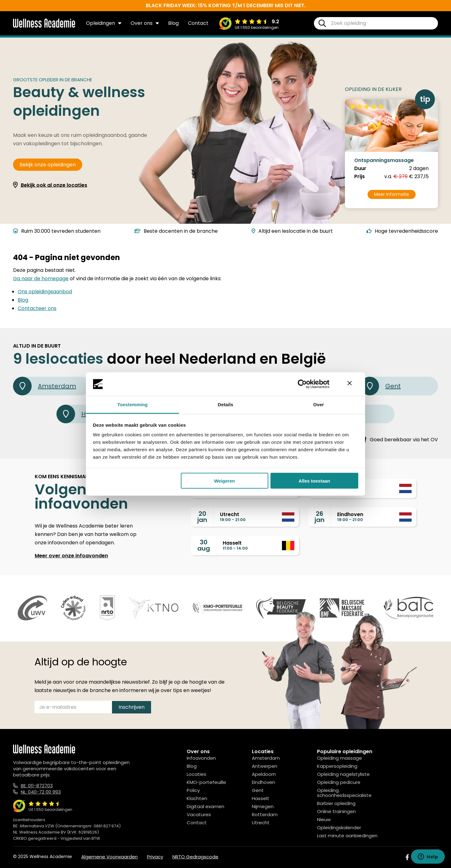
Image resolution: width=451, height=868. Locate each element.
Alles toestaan (315, 481)
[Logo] (44, 26)
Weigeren (224, 481)
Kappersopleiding (337, 766)
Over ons (145, 23)
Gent (381, 386)
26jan (319, 517)
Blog (173, 23)
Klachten (197, 798)
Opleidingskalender (339, 828)
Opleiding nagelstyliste (343, 774)
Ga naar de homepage (41, 279)
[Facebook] (407, 857)
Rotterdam (265, 814)
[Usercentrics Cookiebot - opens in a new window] (302, 384)
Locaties (196, 774)
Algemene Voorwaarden (109, 857)
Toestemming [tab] (132, 405)
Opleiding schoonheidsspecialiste (344, 793)
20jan (202, 517)
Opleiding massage (339, 758)
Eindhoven (263, 782)
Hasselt (261, 798)
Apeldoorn (264, 774)
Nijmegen (263, 806)
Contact (198, 23)
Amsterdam (45, 386)
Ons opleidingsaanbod (45, 292)
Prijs (359, 177)
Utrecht (261, 823)
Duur (360, 169)
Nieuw (324, 819)
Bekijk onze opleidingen (48, 165)
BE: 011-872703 (37, 786)
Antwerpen (265, 766)
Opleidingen (104, 23)
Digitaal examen (205, 806)
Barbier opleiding (336, 803)
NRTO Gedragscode (195, 857)
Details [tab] (225, 405)
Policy (193, 790)
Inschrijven (132, 707)
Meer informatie (392, 194)
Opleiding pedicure (339, 782)
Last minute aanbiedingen (347, 836)
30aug (204, 545)
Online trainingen (336, 811)
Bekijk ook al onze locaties (54, 185)
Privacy (155, 857)
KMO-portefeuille (206, 782)
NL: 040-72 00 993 (41, 792)
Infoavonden (201, 758)
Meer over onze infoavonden (71, 556)
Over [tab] (319, 405)
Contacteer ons (37, 308)
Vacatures (199, 814)
